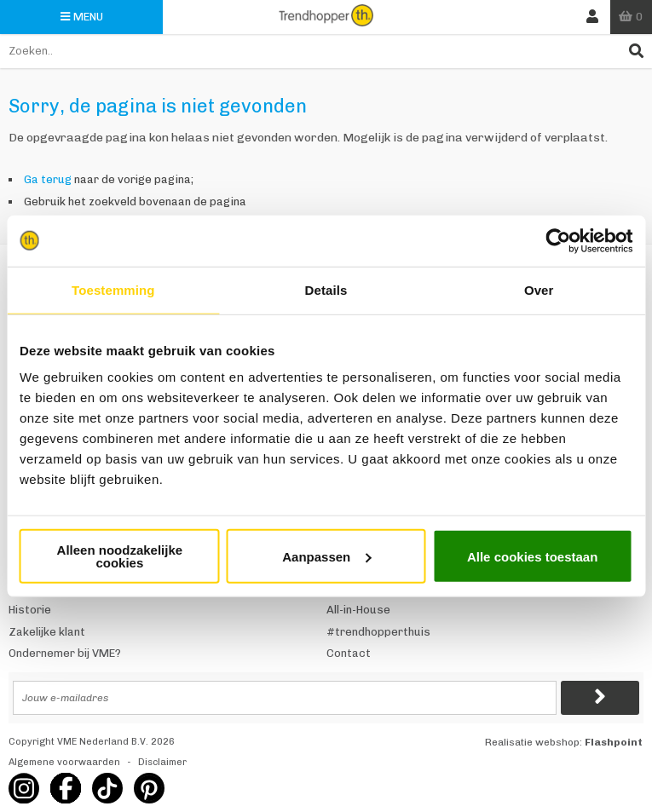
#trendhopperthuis (378, 632)
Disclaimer (162, 762)
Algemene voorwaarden (64, 762)
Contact (349, 653)
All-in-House (358, 610)
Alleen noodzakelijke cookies (120, 556)
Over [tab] (539, 289)
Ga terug (48, 179)
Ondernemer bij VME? (65, 653)
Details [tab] (326, 289)
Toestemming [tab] (113, 289)
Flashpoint (614, 742)
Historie (30, 610)
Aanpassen (326, 556)
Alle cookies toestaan (532, 556)
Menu (82, 17)
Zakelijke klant (47, 632)
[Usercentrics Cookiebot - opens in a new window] (558, 240)
